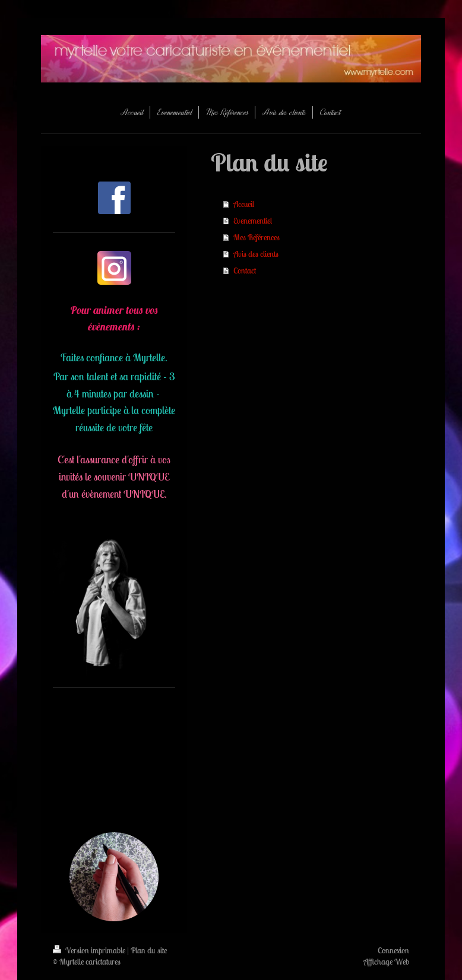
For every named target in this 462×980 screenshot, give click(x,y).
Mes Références (257, 237)
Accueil (244, 204)
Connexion (393, 950)
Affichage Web (386, 962)
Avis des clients (256, 254)
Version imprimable (90, 950)
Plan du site (149, 950)
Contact (245, 271)
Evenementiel (253, 221)
